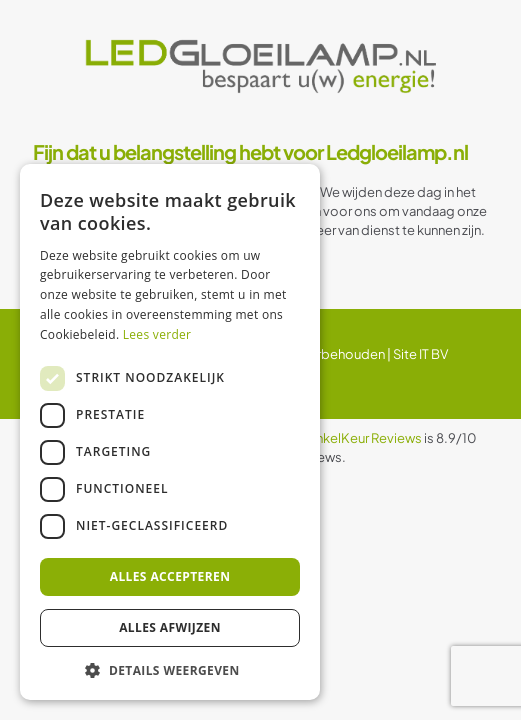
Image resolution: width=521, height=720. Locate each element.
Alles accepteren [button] (170, 576)
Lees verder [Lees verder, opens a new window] (157, 334)
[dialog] (170, 432)
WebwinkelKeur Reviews (348, 438)
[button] (170, 670)
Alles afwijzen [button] (170, 627)
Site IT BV (420, 354)
